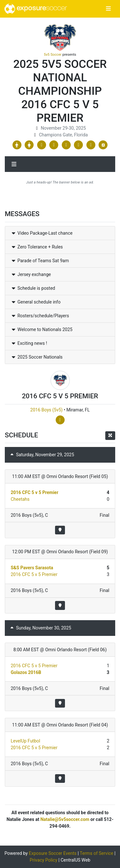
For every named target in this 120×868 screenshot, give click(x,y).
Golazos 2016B (26, 672)
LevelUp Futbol (26, 741)
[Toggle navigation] (108, 9)
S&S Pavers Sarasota (32, 568)
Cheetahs (20, 499)
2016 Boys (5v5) (47, 410)
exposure (36, 9)
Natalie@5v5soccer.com (65, 819)
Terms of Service (96, 853)
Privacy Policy (44, 860)
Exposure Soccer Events (53, 853)
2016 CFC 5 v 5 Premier (35, 492)
